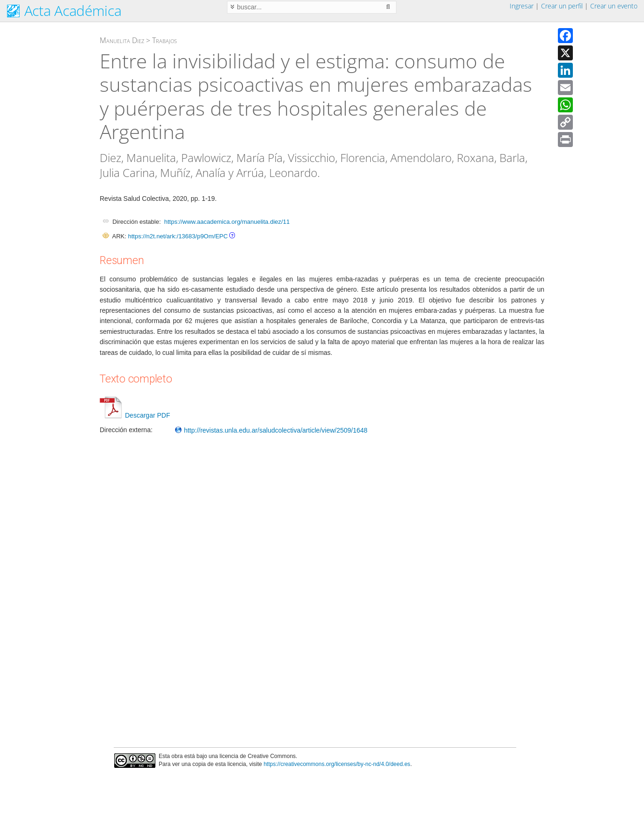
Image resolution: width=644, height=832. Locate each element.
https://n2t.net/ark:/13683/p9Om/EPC (178, 236)
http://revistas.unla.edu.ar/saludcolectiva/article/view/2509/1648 (271, 430)
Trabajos (165, 40)
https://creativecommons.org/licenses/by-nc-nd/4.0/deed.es (337, 764)
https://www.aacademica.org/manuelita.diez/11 (227, 222)
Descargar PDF (135, 415)
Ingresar (522, 6)
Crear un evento (614, 6)
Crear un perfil (562, 6)
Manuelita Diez (122, 40)
